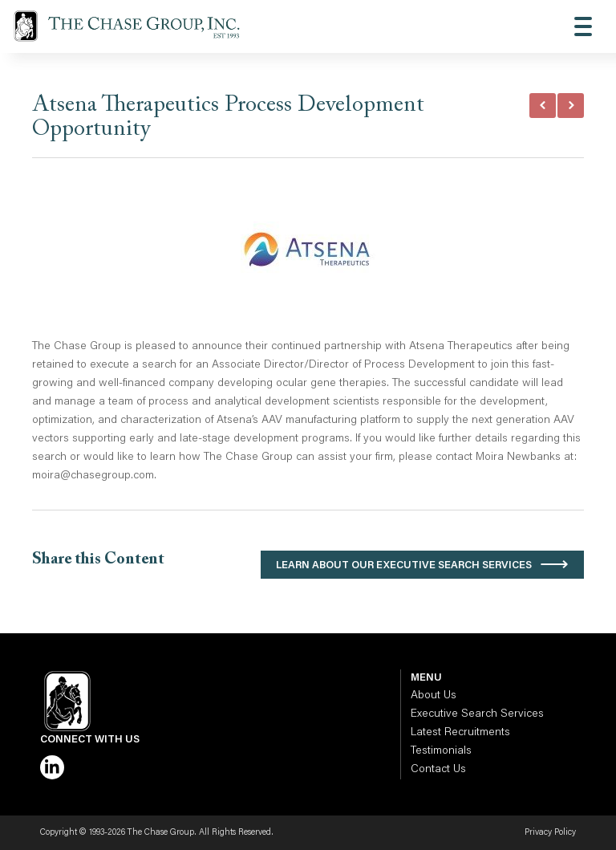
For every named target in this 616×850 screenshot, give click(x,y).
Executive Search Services (477, 714)
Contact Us (438, 770)
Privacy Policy (550, 833)
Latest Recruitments (460, 733)
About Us (434, 696)
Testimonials (441, 751)
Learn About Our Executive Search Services (404, 565)
